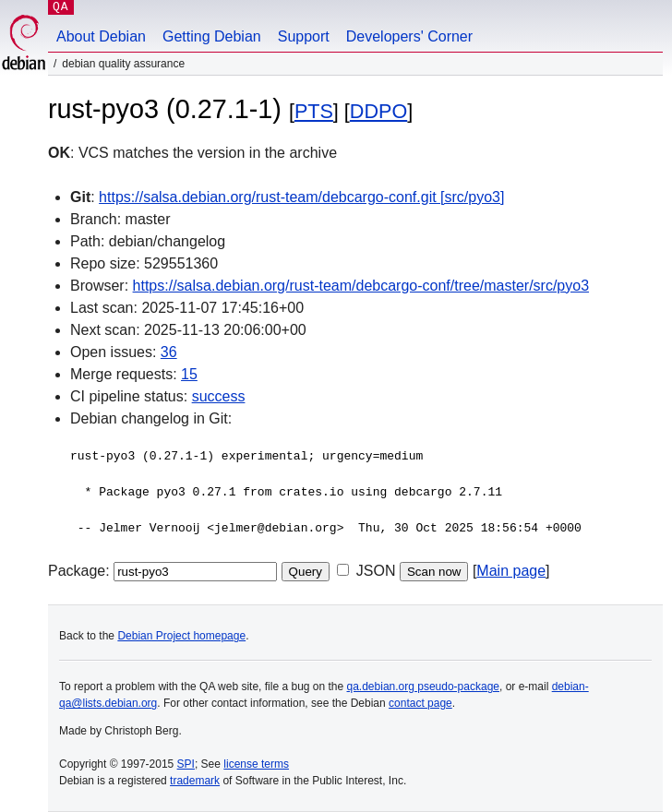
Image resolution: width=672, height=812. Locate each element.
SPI (186, 764)
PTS (314, 111)
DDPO (378, 111)
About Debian (101, 36)
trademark (195, 781)
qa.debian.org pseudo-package (423, 687)
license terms (256, 764)
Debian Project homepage (181, 636)
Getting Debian (212, 36)
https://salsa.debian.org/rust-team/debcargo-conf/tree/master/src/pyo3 (361, 286)
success (219, 396)
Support (304, 36)
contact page (420, 703)
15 (189, 374)
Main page (511, 571)
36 (169, 352)
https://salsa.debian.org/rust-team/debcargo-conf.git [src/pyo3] (301, 197)
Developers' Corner (409, 36)
